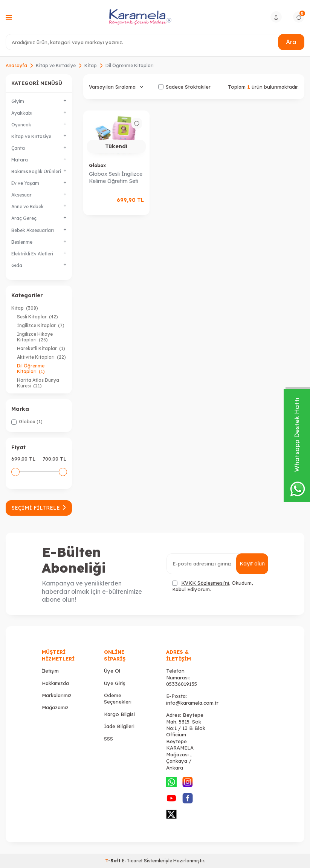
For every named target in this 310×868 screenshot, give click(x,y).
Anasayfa (16, 65)
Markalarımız (57, 695)
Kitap (91, 65)
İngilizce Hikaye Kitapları (35, 337)
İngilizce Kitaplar (41, 325)
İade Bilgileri (119, 726)
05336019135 (182, 684)
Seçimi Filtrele (39, 508)
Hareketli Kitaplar (41, 348)
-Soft (114, 861)
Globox (97, 165)
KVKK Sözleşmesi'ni (205, 583)
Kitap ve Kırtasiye (56, 65)
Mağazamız (55, 707)
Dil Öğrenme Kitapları (31, 369)
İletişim (50, 671)
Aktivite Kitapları (41, 357)
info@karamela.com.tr (192, 703)
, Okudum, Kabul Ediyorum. (212, 586)
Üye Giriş (115, 683)
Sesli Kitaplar (37, 317)
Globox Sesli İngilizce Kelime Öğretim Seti (116, 177)
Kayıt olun (252, 564)
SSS (108, 739)
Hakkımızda (55, 683)
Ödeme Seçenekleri (118, 698)
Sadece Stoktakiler (184, 87)
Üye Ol (112, 671)
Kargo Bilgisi (119, 714)
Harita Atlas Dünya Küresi (38, 383)
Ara (291, 42)
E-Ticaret (132, 861)
